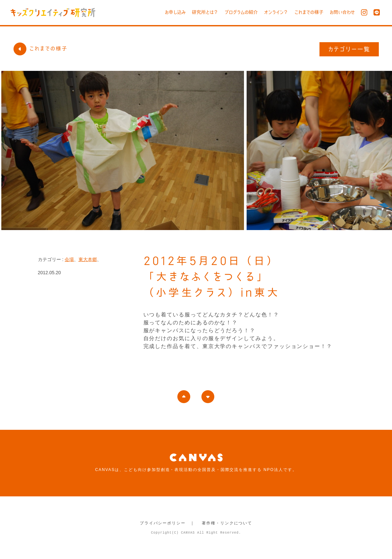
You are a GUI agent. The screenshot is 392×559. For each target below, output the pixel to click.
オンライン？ (276, 12)
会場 (69, 259)
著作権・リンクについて (227, 523)
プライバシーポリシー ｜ (167, 523)
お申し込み (175, 12)
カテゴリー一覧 (349, 49)
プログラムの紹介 (241, 12)
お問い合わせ (342, 12)
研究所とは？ (205, 12)
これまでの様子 (309, 12)
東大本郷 (88, 259)
